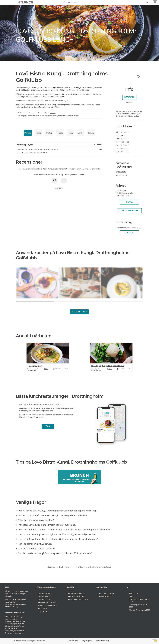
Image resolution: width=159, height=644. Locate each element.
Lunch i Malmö (44, 599)
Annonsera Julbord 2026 (78, 599)
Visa (48, 426)
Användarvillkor (73, 641)
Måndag (28, 133)
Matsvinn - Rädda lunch (47, 605)
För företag (129, 102)
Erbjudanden (43, 611)
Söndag (91, 133)
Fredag (70, 133)
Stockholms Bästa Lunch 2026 (139, 601)
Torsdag (60, 133)
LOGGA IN (129, 233)
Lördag (81, 133)
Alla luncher (134, 593)
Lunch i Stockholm (45, 593)
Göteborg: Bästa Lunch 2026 (138, 606)
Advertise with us (105, 596)
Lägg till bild (59, 188)
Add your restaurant (76, 596)
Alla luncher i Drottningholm (31, 404)
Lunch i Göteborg (45, 596)
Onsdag (49, 133)
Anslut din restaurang (77, 593)
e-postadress (121, 172)
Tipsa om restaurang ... (14, 633)
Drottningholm (129, 211)
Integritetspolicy (87, 641)
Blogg (131, 596)
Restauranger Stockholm (48, 602)
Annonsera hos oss (106, 593)
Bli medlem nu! (135, 227)
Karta (129, 202)
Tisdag (38, 133)
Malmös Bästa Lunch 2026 (140, 610)
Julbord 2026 (43, 608)
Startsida (51, 567)
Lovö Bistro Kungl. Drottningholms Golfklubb (93, 567)
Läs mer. (53, 113)
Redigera (129, 97)
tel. (121, 175)
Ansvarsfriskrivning (102, 641)
